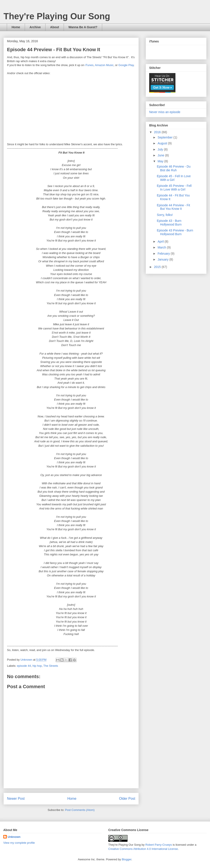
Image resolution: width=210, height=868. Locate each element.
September (165, 137)
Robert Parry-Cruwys (158, 845)
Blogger (126, 859)
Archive (35, 27)
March (162, 247)
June (161, 155)
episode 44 (24, 666)
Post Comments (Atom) (80, 810)
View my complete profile (19, 843)
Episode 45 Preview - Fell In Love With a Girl (174, 188)
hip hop (37, 666)
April (161, 241)
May (161, 161)
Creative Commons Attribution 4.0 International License (143, 849)
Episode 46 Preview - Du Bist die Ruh (174, 168)
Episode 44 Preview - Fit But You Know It (173, 207)
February (164, 254)
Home (16, 27)
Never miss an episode (165, 112)
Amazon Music (104, 65)
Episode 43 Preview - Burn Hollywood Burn (175, 232)
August (163, 143)
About (54, 27)
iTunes (89, 65)
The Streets (51, 666)
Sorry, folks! (165, 215)
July (161, 149)
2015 (158, 267)
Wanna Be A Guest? (83, 27)
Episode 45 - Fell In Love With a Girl (174, 178)
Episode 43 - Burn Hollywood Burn (169, 223)
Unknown (14, 837)
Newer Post (16, 799)
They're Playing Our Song (57, 16)
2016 (158, 132)
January (163, 259)
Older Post (127, 799)
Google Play (126, 65)
